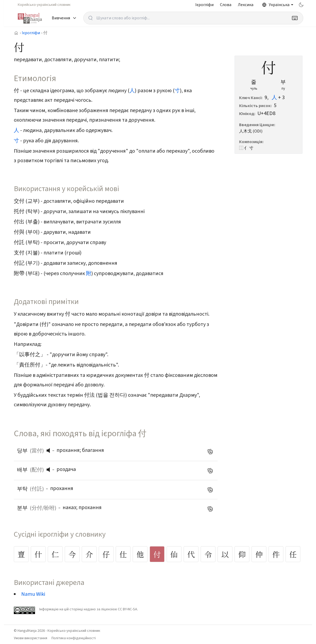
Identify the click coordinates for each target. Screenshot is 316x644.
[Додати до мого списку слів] (210, 452)
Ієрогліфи (204, 5)
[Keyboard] (295, 18)
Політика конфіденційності (74, 638)
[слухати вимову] (50, 451)
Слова (226, 5)
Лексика (246, 5)
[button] (50, 451)
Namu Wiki (33, 594)
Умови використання (31, 638)
